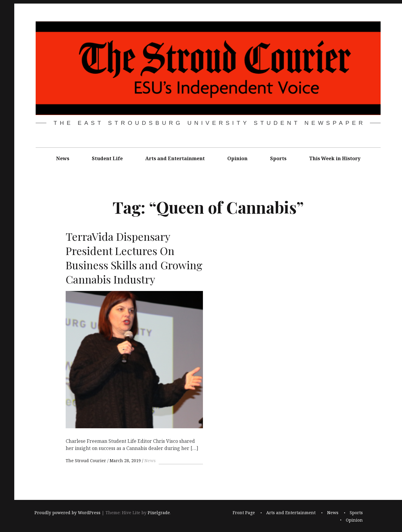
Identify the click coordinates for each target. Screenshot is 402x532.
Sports (278, 158)
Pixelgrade (159, 513)
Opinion (237, 158)
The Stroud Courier (86, 461)
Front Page (244, 513)
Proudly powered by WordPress (67, 513)
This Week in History (335, 158)
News (63, 158)
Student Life (107, 158)
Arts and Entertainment (175, 158)
